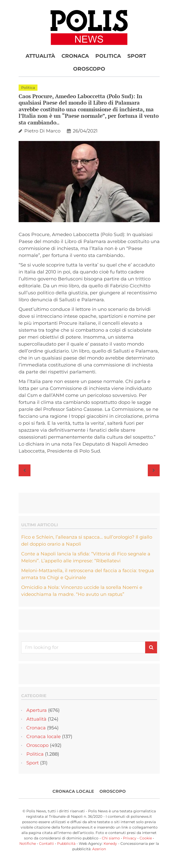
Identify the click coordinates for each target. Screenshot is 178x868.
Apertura (37, 710)
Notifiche (28, 844)
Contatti (47, 844)
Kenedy (110, 844)
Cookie (146, 838)
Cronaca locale (44, 737)
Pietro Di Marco (42, 131)
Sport (137, 56)
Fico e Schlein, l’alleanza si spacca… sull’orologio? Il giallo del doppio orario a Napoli (87, 541)
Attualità (40, 56)
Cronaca (75, 56)
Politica (108, 56)
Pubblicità (66, 844)
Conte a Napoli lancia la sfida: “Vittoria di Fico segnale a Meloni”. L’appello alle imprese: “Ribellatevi (86, 557)
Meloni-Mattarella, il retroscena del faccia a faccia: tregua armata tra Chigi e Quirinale (88, 574)
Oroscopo (89, 69)
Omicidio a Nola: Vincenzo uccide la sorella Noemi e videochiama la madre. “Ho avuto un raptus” (82, 591)
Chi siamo (111, 838)
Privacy (130, 838)
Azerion (99, 849)
